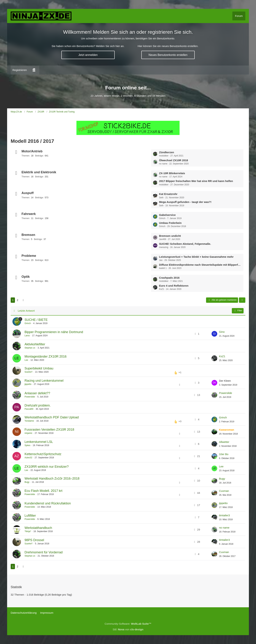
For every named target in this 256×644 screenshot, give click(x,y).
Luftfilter (30, 516)
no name (224, 528)
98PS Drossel (34, 540)
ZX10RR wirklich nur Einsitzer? (47, 467)
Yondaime (29, 421)
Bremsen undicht (170, 236)
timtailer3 (224, 515)
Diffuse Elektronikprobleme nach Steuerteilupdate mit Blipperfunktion (200, 265)
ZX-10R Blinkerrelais (172, 173)
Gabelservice (167, 215)
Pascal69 (29, 409)
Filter (238, 311)
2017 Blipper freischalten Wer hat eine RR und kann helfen (196, 181)
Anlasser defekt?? (37, 393)
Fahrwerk (29, 214)
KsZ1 (222, 356)
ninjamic (28, 433)
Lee (26, 360)
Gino (222, 332)
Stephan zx (30, 348)
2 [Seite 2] (17, 300)
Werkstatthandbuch (38, 528)
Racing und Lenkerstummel (44, 381)
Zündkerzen (167, 152)
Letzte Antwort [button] (26, 311)
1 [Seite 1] (13, 300)
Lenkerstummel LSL (39, 442)
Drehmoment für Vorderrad (44, 552)
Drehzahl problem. (38, 405)
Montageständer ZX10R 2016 (46, 356)
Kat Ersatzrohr (168, 194)
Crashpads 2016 (169, 278)
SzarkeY (29, 372)
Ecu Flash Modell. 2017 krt (43, 491)
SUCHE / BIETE (36, 320)
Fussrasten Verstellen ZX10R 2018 (49, 430)
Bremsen (28, 235)
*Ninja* (28, 531)
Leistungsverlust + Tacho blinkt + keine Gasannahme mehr (196, 257)
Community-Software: (128, 624)
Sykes (27, 445)
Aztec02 (28, 458)
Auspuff (28, 193)
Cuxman (224, 491)
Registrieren (20, 70)
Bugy (27, 482)
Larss (27, 336)
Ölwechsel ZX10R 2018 (174, 160)
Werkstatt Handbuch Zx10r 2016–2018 (52, 479)
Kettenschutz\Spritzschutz (43, 454)
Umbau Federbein (170, 223)
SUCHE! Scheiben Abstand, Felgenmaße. (185, 244)
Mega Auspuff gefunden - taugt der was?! (185, 202)
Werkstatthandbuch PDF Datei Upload (52, 417)
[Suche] (34, 70)
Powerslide (30, 397)
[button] (242, 300)
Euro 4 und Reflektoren (174, 286)
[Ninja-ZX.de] (41, 16)
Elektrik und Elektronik (39, 172)
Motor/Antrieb (32, 151)
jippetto (28, 384)
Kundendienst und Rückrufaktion (48, 503)
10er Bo (224, 454)
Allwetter (224, 442)
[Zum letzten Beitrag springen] (214, 334)
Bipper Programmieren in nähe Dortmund (54, 332)
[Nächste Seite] (23, 300)
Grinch (28, 323)
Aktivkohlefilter (35, 344)
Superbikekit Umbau (39, 368)
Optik (26, 277)
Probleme (29, 256)
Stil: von (128, 629)
